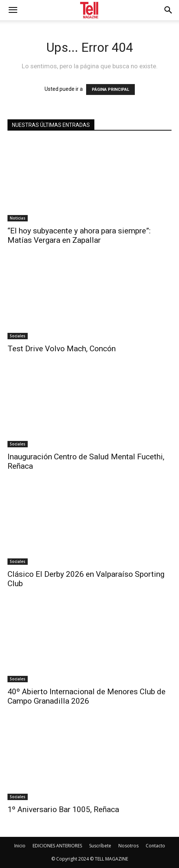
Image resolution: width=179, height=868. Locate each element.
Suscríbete (100, 846)
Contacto (155, 846)
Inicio (20, 846)
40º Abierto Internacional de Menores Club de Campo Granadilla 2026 (87, 696)
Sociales (18, 336)
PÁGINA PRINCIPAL (110, 90)
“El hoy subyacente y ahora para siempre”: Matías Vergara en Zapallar (79, 235)
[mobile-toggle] (13, 10)
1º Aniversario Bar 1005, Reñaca (63, 809)
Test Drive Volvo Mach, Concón (62, 349)
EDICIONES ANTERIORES (57, 846)
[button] (169, 10)
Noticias (18, 218)
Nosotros (128, 846)
